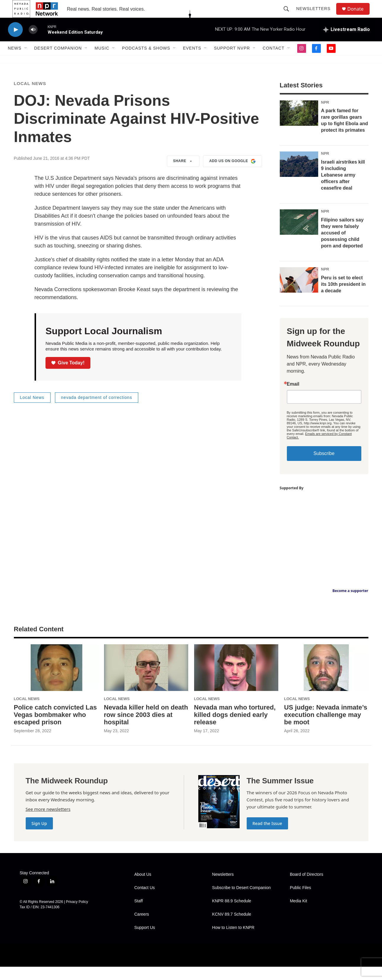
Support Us (145, 941)
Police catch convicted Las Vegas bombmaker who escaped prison (55, 728)
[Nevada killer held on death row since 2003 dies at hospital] (146, 681)
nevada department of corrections (97, 411)
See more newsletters (48, 822)
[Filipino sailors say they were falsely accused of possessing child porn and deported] (299, 235)
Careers (142, 928)
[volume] (33, 43)
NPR (325, 116)
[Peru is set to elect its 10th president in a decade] (299, 293)
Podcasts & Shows (146, 61)
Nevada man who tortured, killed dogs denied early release (235, 728)
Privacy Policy (77, 915)
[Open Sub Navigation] (26, 61)
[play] (15, 43)
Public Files (300, 901)
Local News (30, 97)
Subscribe (324, 467)
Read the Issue (267, 837)
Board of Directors (307, 888)
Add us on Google (232, 175)
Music (102, 61)
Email (293, 397)
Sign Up (39, 837)
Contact (274, 61)
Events (192, 61)
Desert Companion (58, 61)
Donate (359, 16)
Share (183, 175)
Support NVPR (232, 61)
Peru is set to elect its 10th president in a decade (343, 297)
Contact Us (145, 901)
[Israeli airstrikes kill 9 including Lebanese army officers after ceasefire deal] (299, 177)
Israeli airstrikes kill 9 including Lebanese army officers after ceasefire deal (343, 188)
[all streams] (347, 43)
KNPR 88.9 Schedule (232, 914)
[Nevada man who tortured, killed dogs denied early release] (236, 681)
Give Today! (68, 376)
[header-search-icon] (289, 15)
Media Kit (298, 914)
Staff (139, 914)
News (15, 61)
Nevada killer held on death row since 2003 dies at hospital (146, 728)
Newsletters (316, 15)
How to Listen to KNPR (233, 941)
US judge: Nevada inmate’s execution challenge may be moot (326, 728)
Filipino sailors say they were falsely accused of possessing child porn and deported (342, 246)
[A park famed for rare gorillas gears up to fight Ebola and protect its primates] (299, 126)
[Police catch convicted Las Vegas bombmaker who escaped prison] (56, 681)
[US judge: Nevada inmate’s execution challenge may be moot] (326, 681)
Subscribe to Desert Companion (241, 901)
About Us (143, 888)
